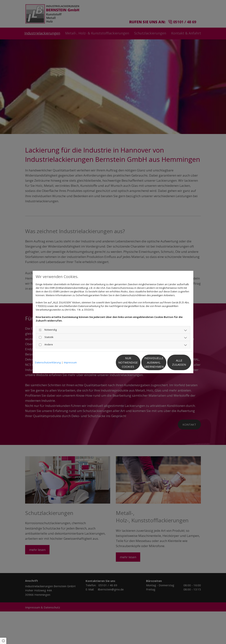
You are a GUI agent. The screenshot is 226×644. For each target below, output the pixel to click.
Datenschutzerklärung (48, 362)
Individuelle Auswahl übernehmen (138, 362)
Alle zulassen (174, 362)
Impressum (70, 362)
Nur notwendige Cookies (102, 362)
